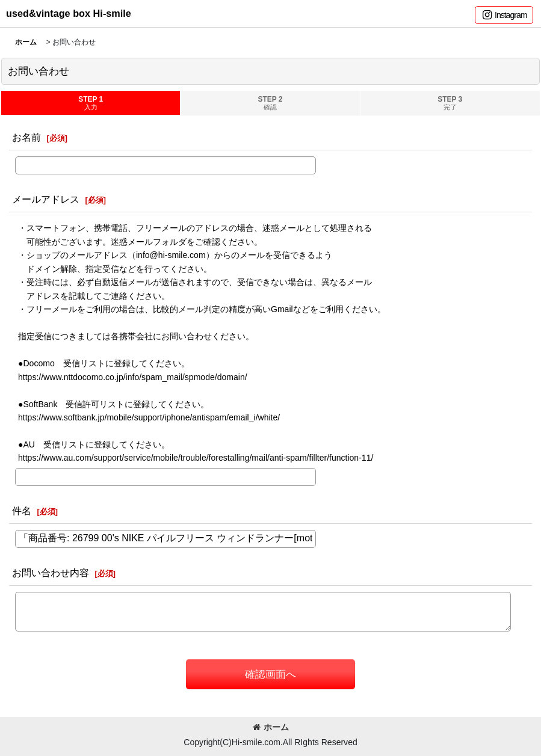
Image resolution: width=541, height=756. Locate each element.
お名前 (26, 137)
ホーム (271, 727)
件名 (22, 511)
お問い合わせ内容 (51, 573)
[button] (504, 15)
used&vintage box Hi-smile (69, 13)
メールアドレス (46, 199)
